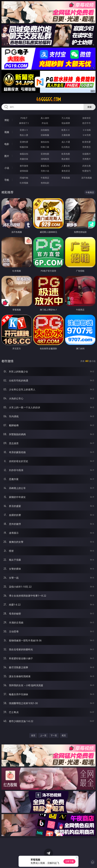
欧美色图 (66, 154)
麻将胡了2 (24, 123)
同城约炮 (24, 178)
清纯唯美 (45, 159)
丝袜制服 (45, 135)
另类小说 (45, 171)
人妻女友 (66, 166)
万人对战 (66, 118)
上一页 (43, 735)
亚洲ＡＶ (24, 130)
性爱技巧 (87, 171)
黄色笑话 (66, 171)
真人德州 (45, 118)
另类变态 (87, 147)
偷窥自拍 (24, 154)
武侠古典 (87, 166)
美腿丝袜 (24, 159)
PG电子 (24, 118)
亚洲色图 (45, 154)
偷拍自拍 (45, 142)
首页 (33, 735)
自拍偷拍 (45, 130)
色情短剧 (45, 183)
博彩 (7, 120)
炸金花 (45, 123)
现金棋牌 (66, 123)
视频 (7, 132)
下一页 (54, 735)
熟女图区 (66, 159)
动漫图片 (87, 154)
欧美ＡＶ (66, 130)
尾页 (64, 735)
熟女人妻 (24, 135)
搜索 (90, 107)
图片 (7, 156)
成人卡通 (66, 142)
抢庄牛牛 (87, 123)
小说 (7, 168)
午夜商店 (45, 178)
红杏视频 (24, 183)
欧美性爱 (87, 142)
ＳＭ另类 (87, 135)
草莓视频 (66, 178)
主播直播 (66, 135)
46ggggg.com (48, 99)
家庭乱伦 (45, 166)
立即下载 (69, 861)
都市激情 (24, 166)
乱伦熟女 (66, 147)
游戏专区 (87, 118)
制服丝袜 (24, 147)
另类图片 (87, 159)
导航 (7, 180)
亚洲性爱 (24, 142)
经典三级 (45, 147)
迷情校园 (24, 171)
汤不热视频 (87, 178)
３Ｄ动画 (87, 130)
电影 (7, 144)
